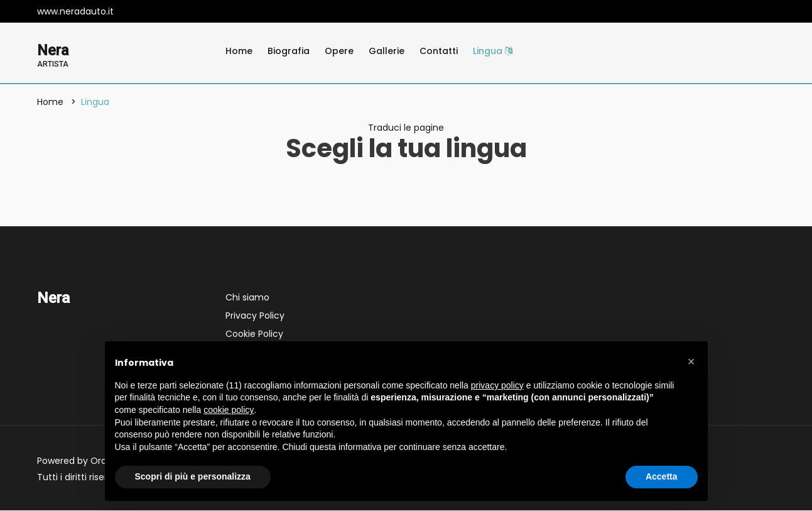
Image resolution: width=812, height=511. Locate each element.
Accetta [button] (662, 476)
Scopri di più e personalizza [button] (193, 476)
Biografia (289, 51)
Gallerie (387, 51)
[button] (691, 361)
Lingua (493, 51)
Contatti (439, 51)
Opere (339, 51)
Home (239, 51)
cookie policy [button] (229, 410)
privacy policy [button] (497, 385)
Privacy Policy (255, 316)
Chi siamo (247, 298)
